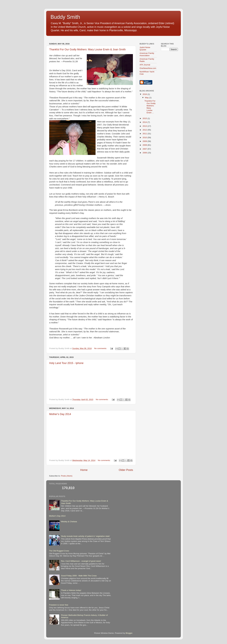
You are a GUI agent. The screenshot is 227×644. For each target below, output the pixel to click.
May (147, 98)
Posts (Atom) (67, 476)
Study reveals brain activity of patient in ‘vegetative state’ (85, 536)
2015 (145, 118)
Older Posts (126, 470)
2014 (145, 122)
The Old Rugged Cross (59, 551)
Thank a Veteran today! (71, 590)
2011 (145, 134)
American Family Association (147, 54)
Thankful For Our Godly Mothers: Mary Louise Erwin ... (150, 107)
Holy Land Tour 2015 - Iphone (66, 363)
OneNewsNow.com (148, 68)
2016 (145, 94)
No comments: (101, 348)
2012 (145, 130)
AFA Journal (145, 65)
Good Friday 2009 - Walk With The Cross (79, 576)
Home (84, 470)
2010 (145, 137)
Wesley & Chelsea (69, 522)
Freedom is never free (59, 605)
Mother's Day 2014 (60, 414)
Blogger (129, 633)
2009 (145, 141)
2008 (145, 145)
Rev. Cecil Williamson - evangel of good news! (81, 561)
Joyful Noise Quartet (145, 49)
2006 (145, 153)
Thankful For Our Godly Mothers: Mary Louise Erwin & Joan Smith (87, 49)
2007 (145, 149)
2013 (145, 126)
